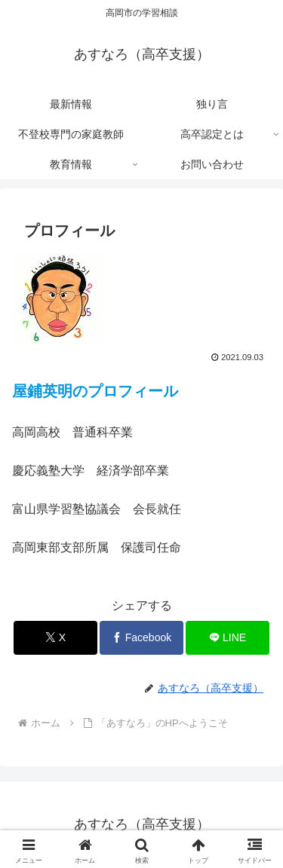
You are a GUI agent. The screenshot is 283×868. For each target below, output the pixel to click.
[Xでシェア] (55, 638)
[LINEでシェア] (228, 638)
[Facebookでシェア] (141, 638)
